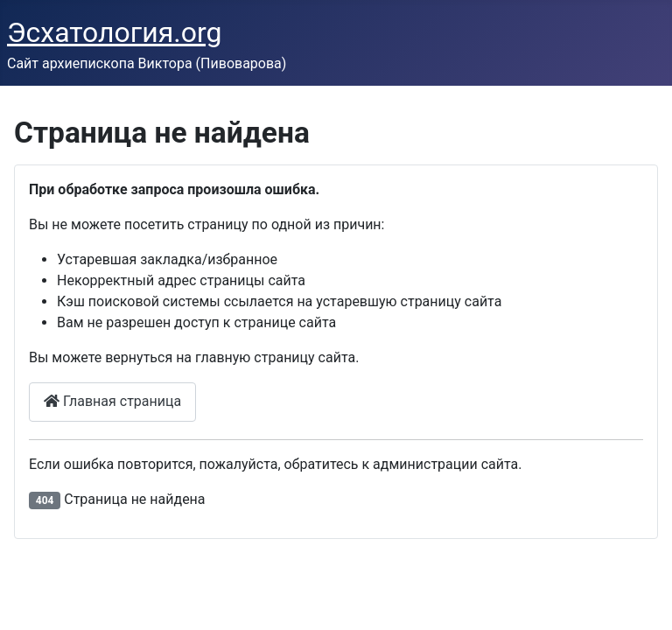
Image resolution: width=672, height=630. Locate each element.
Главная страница (112, 401)
